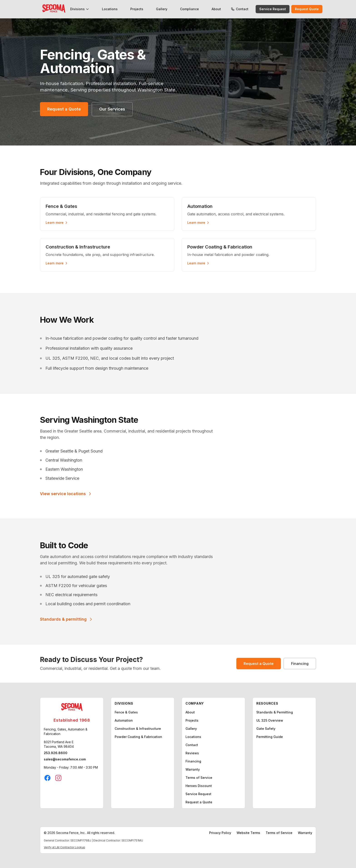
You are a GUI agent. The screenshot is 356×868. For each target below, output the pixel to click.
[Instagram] (58, 778)
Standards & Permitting (275, 712)
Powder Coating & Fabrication (138, 737)
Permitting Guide (270, 737)
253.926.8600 (56, 753)
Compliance (189, 9)
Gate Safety (266, 729)
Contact (242, 9)
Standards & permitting (67, 619)
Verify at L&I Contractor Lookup (64, 847)
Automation (124, 720)
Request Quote (307, 9)
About (216, 9)
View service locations (66, 494)
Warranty (193, 769)
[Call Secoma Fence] (233, 9)
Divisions (80, 9)
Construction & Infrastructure (138, 729)
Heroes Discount (199, 786)
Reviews (192, 753)
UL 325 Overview (270, 720)
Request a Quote (64, 109)
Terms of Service (199, 778)
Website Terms (248, 833)
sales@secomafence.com (65, 759)
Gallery (162, 9)
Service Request (273, 9)
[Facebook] (47, 778)
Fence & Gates (126, 712)
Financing (300, 664)
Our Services (112, 109)
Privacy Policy (220, 833)
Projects (137, 9)
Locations (110, 9)
